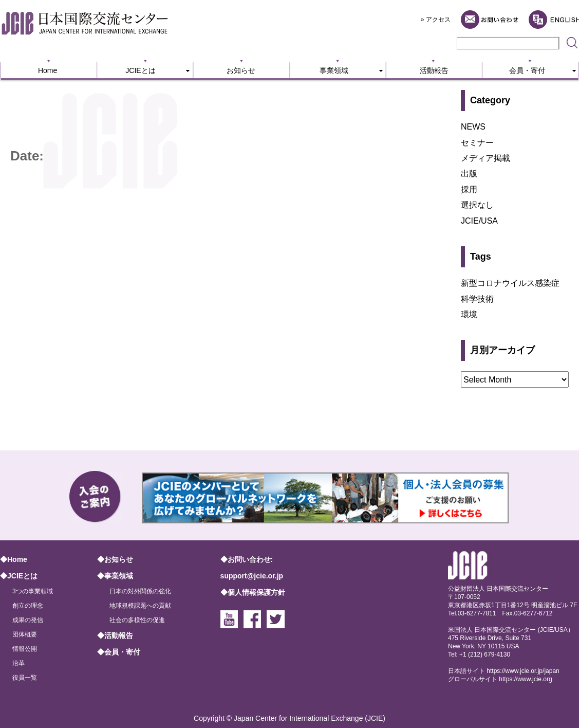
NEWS (473, 127)
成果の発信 (28, 620)
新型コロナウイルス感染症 (510, 283)
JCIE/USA (479, 221)
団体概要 (25, 634)
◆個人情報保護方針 (253, 592)
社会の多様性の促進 (137, 620)
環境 (469, 314)
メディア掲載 (485, 158)
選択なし (477, 205)
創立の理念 (28, 606)
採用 (469, 189)
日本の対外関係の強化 (140, 591)
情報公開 (25, 649)
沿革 (18, 663)
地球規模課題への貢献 (140, 606)
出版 (469, 174)
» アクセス (436, 20)
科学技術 (477, 299)
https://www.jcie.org (525, 679)
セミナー (477, 143)
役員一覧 (25, 678)
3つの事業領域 (33, 591)
